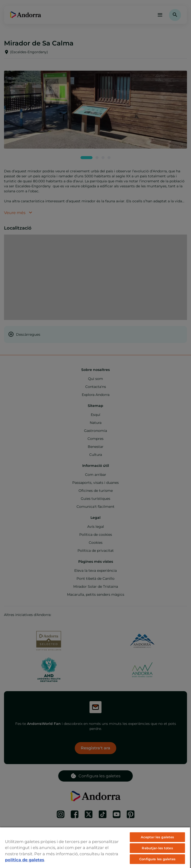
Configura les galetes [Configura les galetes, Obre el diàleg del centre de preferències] (157, 859)
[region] (95, 847)
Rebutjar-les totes (157, 848)
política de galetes (25, 860)
